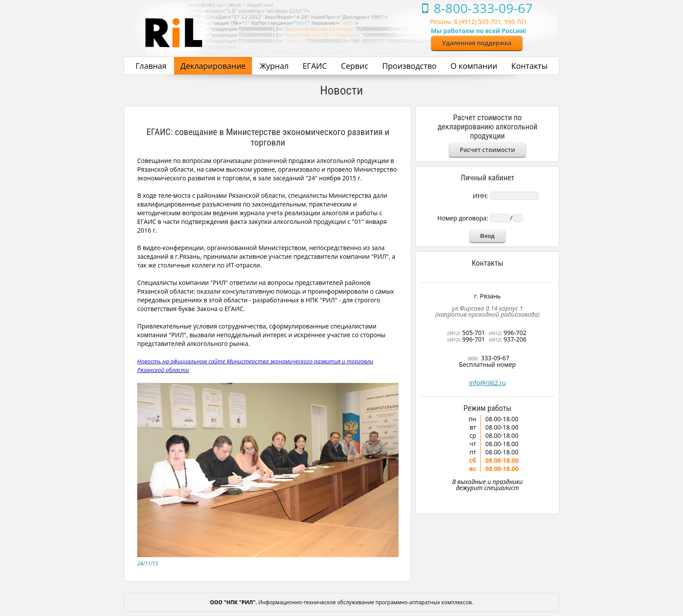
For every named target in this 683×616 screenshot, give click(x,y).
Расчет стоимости (488, 150)
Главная (151, 66)
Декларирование (213, 66)
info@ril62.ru (488, 383)
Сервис (355, 66)
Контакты (529, 66)
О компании (474, 66)
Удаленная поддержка (477, 43)
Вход (488, 236)
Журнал (274, 66)
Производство (409, 66)
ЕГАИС (315, 66)
